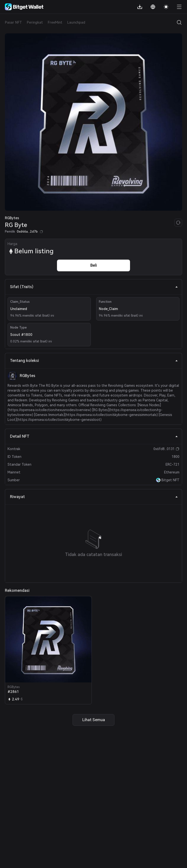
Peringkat (35, 22)
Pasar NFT (13, 22)
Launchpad (76, 22)
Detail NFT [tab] (94, 436)
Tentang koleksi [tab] (94, 361)
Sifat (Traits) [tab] (94, 287)
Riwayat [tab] (94, 497)
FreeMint (55, 22)
